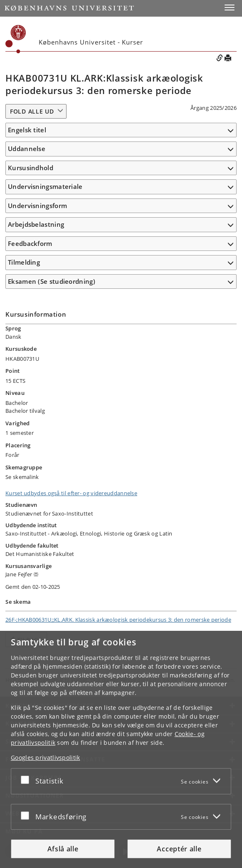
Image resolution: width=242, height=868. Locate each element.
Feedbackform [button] (30, 243)
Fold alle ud (32, 111)
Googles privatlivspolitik (46, 758)
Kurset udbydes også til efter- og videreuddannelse (71, 493)
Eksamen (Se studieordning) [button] (52, 281)
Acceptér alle (179, 849)
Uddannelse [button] (27, 149)
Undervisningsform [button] (37, 206)
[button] (230, 7)
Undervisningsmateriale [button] (45, 186)
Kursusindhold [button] (31, 168)
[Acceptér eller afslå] (27, 780)
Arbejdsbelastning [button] (36, 224)
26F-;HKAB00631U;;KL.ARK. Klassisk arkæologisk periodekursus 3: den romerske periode (118, 620)
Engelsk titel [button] (27, 130)
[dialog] (121, 749)
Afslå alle (63, 849)
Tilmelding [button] (24, 262)
